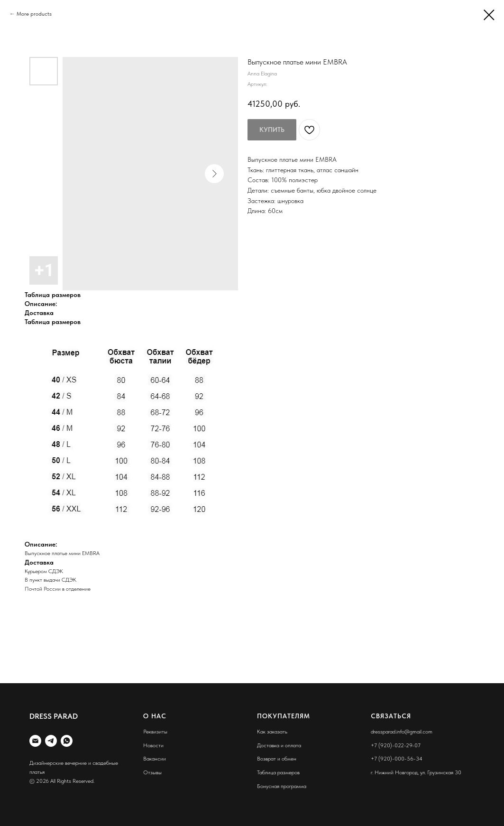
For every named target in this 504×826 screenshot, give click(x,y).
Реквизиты (155, 732)
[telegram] (51, 741)
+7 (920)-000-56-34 (397, 759)
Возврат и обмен (277, 759)
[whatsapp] (67, 741)
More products (34, 14)
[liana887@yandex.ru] (35, 741)
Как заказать (272, 732)
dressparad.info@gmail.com (402, 732)
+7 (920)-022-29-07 (396, 745)
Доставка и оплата (279, 745)
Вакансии (155, 759)
